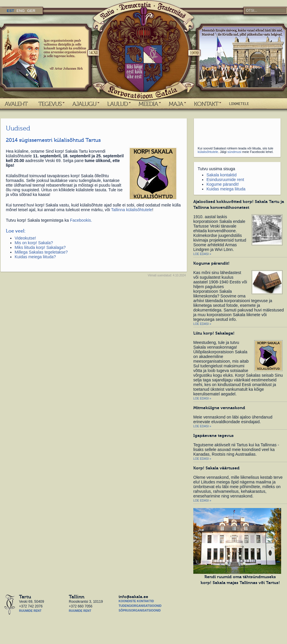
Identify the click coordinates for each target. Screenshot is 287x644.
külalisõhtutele (208, 152)
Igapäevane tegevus (213, 435)
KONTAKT (206, 104)
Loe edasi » (202, 254)
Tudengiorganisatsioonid (140, 606)
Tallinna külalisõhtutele (131, 210)
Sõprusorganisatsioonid (140, 611)
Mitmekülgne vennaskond (219, 408)
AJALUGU (84, 104)
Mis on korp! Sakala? (34, 243)
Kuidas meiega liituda (226, 189)
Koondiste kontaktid (136, 601)
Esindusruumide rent (225, 180)
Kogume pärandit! (223, 184)
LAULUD (117, 104)
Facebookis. (81, 220)
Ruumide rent (30, 611)
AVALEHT (16, 104)
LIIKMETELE (239, 104)
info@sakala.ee (133, 597)
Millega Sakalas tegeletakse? (41, 252)
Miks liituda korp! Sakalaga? (40, 247)
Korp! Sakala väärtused (216, 468)
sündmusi (234, 152)
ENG (20, 11)
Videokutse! (25, 238)
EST (10, 11)
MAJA (176, 104)
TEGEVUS (50, 104)
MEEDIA (148, 104)
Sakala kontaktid (222, 175)
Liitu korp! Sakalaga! (214, 333)
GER (31, 11)
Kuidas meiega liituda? (35, 257)
